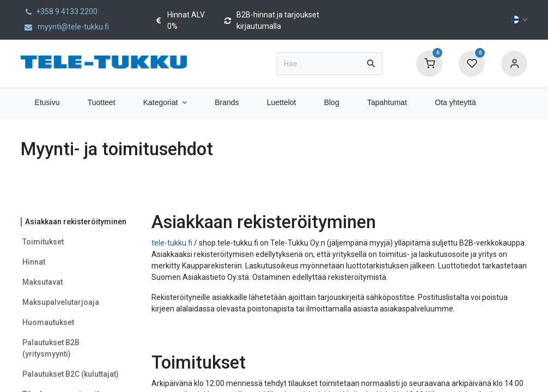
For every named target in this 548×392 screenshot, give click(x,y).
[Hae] (371, 64)
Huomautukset (48, 322)
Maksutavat (42, 282)
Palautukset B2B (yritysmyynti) (51, 348)
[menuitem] (47, 103)
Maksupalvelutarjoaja (61, 302)
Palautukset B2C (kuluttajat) (71, 374)
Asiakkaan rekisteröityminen (76, 222)
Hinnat (34, 262)
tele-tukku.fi (172, 243)
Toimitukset (43, 242)
